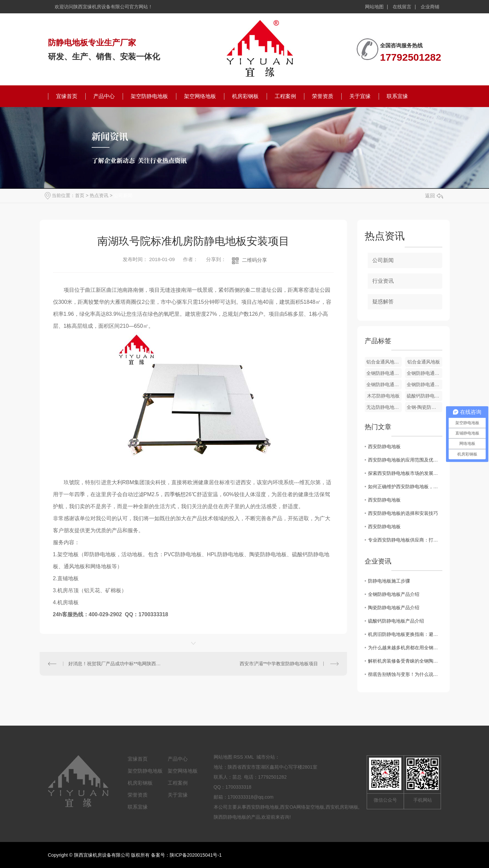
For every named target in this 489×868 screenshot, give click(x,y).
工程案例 (285, 96)
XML (249, 757)
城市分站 (266, 757)
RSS (238, 757)
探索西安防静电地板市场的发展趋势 (405, 473)
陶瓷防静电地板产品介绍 (394, 608)
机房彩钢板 (245, 96)
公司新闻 (123, 195)
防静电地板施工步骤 (389, 581)
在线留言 (402, 7)
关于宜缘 (360, 96)
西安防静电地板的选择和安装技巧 (403, 513)
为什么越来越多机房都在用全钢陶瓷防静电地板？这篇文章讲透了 (405, 648)
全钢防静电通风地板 (384, 373)
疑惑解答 (383, 302)
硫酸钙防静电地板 (424, 396)
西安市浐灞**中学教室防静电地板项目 (279, 664)
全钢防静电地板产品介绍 (394, 594)
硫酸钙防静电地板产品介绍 (396, 621)
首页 (80, 195)
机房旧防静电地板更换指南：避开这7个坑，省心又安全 (405, 634)
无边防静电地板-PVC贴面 (384, 407)
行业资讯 (383, 281)
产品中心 (104, 96)
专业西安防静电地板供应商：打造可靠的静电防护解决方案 (405, 540)
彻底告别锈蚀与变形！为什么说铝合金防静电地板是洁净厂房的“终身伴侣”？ (405, 674)
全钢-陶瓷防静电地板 (424, 407)
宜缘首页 (67, 96)
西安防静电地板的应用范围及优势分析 (405, 460)
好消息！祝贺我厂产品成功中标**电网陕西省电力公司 (116, 664)
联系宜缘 (397, 96)
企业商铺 (430, 7)
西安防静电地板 (384, 447)
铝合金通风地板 (424, 362)
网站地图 (374, 7)
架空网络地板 (200, 96)
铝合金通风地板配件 (384, 362)
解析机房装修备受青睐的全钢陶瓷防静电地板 (405, 661)
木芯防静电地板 (383, 396)
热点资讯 (99, 195)
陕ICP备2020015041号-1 (196, 855)
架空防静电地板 (149, 96)
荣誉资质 (323, 96)
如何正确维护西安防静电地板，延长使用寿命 (405, 487)
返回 (434, 196)
